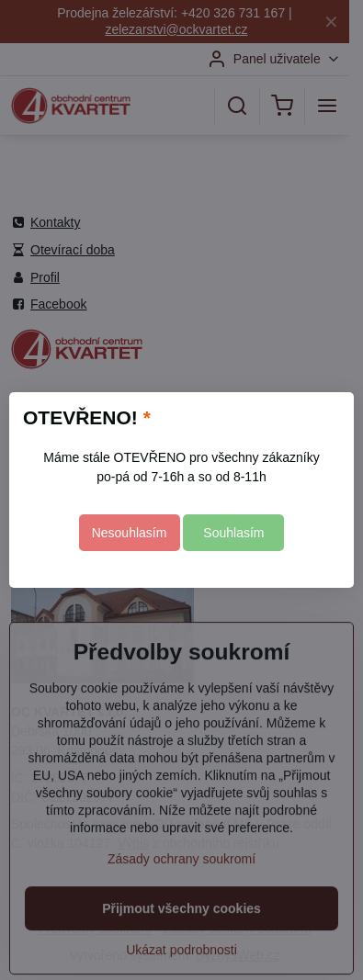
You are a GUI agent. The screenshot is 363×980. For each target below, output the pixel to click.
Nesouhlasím (130, 533)
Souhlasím (233, 533)
